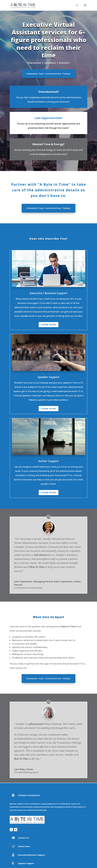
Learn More (49, 324)
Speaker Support (26, 863)
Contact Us (23, 838)
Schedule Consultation (29, 795)
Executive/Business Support (32, 855)
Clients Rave (24, 846)
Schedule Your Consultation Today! (48, 74)
